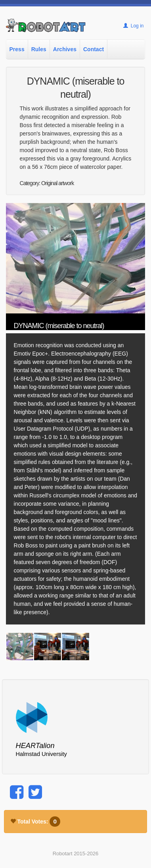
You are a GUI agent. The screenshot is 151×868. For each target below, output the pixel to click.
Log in (133, 26)
